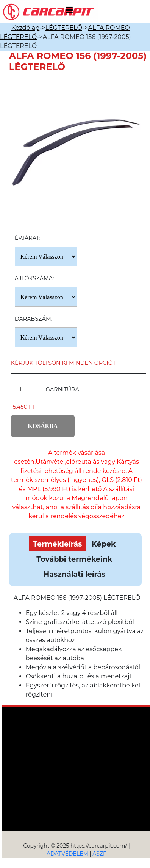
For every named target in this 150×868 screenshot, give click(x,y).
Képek (104, 544)
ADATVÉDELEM (67, 854)
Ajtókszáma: (34, 278)
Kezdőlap (25, 28)
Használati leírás (74, 574)
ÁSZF (99, 854)
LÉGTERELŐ (64, 28)
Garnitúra (62, 389)
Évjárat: (28, 238)
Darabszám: (34, 319)
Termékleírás (57, 544)
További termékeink (74, 559)
